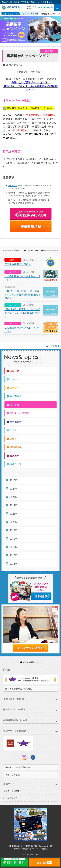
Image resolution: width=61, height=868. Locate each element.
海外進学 (13, 456)
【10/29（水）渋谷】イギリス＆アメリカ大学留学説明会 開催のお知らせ (23, 294)
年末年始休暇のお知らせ (18, 264)
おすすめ (13, 405)
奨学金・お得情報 (18, 413)
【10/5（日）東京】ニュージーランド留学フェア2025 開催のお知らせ (23, 313)
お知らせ (13, 371)
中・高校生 (14, 396)
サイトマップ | (35, 849)
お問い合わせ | (22, 846)
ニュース (13, 379)
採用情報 (44, 849)
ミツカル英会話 (12, 791)
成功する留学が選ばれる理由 (19, 689)
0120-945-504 (45, 7)
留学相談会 (14, 447)
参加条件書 (13, 185)
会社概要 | (12, 846)
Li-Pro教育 (10, 798)
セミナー (13, 430)
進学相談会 (14, 422)
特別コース (14, 464)
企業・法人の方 (13, 775)
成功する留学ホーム (31, 662)
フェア (12, 439)
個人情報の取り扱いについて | (38, 846)
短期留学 (13, 388)
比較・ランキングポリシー (18, 767)
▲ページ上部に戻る (54, 346)
